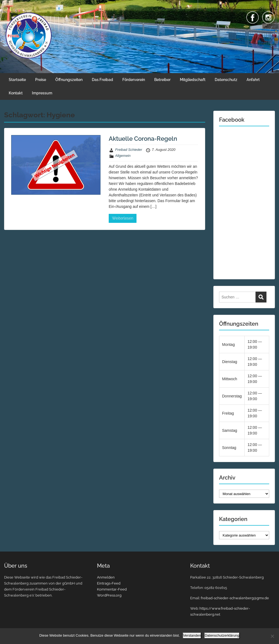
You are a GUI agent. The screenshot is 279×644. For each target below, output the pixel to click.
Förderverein (134, 80)
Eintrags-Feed (109, 583)
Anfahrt (253, 80)
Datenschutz (226, 80)
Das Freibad (102, 80)
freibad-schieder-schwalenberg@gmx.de (235, 598)
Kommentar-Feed (112, 589)
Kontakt (16, 93)
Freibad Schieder (129, 150)
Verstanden (192, 635)
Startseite (17, 80)
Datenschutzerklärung (222, 635)
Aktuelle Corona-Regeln (143, 139)
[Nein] (272, 636)
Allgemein (123, 156)
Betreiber (162, 80)
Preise (41, 80)
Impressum (42, 93)
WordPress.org (109, 595)
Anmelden (106, 577)
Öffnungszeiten (69, 80)
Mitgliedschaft (193, 80)
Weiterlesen (123, 218)
